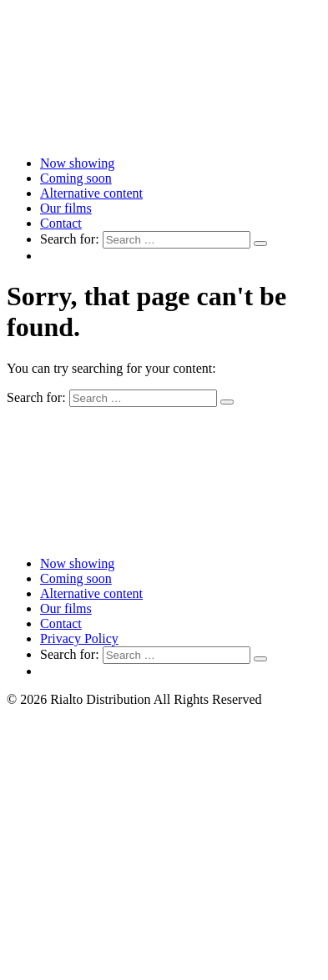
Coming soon (76, 178)
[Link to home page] (164, 135)
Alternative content (91, 193)
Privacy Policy (79, 638)
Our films (66, 208)
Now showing (77, 163)
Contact (61, 223)
